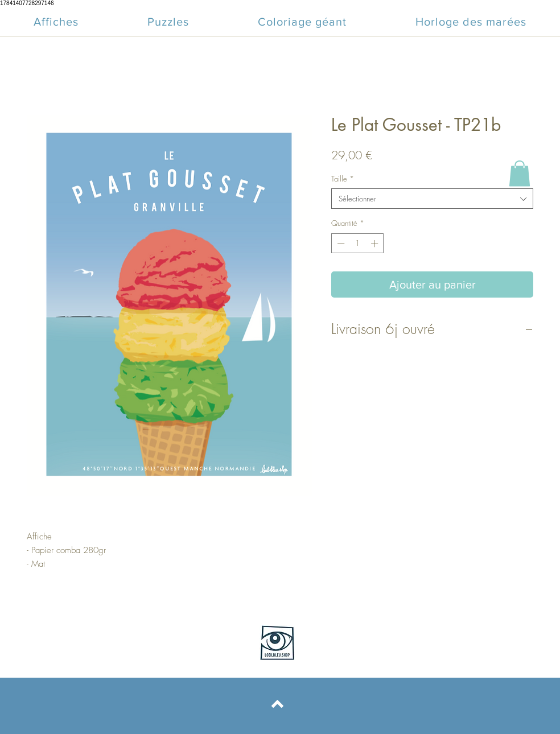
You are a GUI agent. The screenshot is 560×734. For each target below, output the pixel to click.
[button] (520, 173)
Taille (343, 179)
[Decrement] (340, 244)
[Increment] (376, 244)
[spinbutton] (358, 244)
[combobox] (432, 199)
